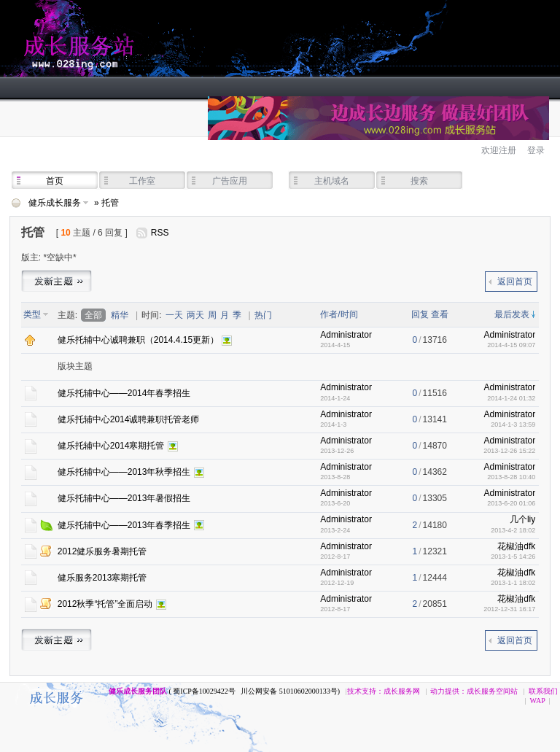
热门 (263, 315)
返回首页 (515, 282)
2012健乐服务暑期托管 (102, 551)
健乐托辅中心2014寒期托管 (111, 446)
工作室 (142, 181)
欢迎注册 (499, 150)
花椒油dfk (516, 546)
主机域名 (332, 181)
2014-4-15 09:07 (511, 345)
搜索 (419, 181)
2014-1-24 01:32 (511, 398)
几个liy (522, 519)
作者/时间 (339, 314)
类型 (32, 314)
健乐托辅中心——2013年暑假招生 (124, 498)
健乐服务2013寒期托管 (102, 578)
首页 (55, 181)
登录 (536, 150)
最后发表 (512, 314)
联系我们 (543, 691)
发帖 (57, 280)
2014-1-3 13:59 (513, 425)
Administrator (346, 335)
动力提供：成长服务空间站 (474, 691)
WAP (538, 701)
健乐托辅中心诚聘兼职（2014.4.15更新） (138, 340)
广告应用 (230, 181)
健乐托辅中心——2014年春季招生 (124, 393)
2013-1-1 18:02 (513, 583)
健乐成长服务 (146, 39)
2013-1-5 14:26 (513, 557)
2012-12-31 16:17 (509, 609)
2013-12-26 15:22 (509, 451)
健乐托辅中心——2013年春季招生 (124, 525)
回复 (420, 314)
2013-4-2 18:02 (513, 530)
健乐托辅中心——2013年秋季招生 (124, 472)
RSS (160, 233)
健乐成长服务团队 (138, 691)
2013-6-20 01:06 (511, 503)
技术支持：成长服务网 (384, 691)
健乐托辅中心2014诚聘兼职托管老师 (129, 419)
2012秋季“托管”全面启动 (105, 604)
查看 (440, 314)
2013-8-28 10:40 (511, 477)
